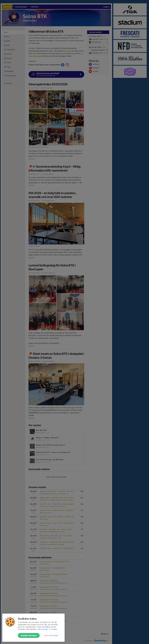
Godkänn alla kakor (29, 635)
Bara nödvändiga (51, 635)
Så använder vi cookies (47, 629)
